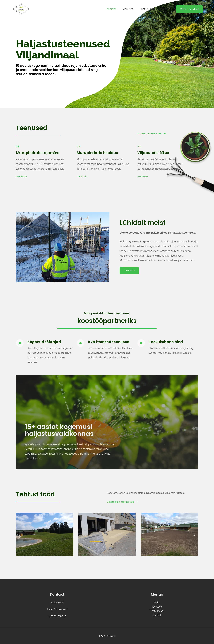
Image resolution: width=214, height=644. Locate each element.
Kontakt (166, 9)
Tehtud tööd (149, 9)
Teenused (131, 9)
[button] (20, 535)
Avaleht (116, 9)
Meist (157, 603)
